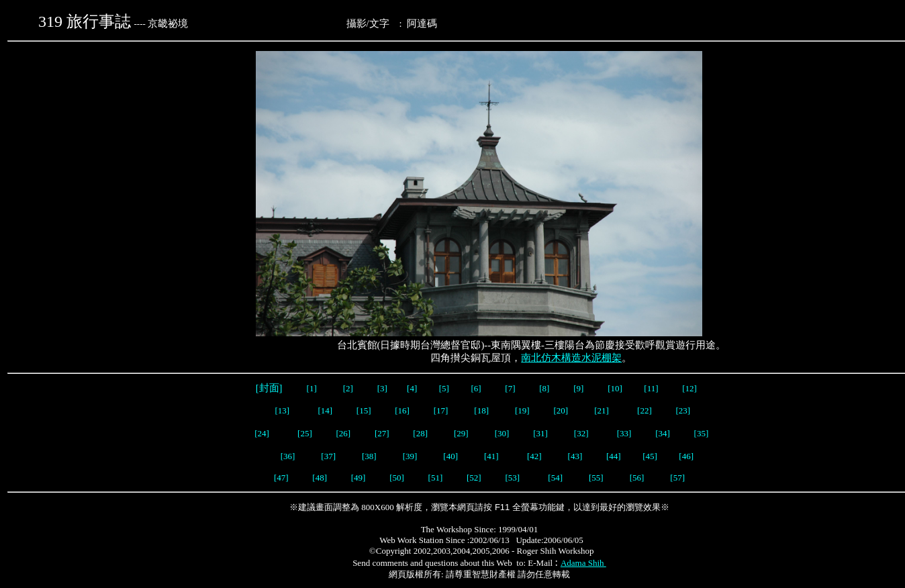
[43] (575, 456)
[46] (686, 456)
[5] (444, 388)
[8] (544, 388)
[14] (325, 410)
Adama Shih (583, 563)
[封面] (269, 388)
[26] (342, 433)
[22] (645, 410)
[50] (398, 478)
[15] (363, 410)
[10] (615, 388)
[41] (492, 456)
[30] (502, 433)
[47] (281, 478)
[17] (441, 410)
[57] (677, 478)
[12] (689, 388)
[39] (410, 456)
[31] (541, 433)
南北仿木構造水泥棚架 (571, 358)
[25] (305, 433)
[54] (555, 478)
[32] (582, 433)
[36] (288, 456)
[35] (700, 433)
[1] (312, 388)
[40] (451, 456)
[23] (683, 410)
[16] (402, 410)
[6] (475, 388)
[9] (579, 388)
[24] (262, 433)
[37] (328, 456)
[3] (382, 388)
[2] (348, 388)
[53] (512, 478)
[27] (382, 433)
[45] (650, 456)
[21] (603, 410)
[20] (562, 410)
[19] (522, 410)
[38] (369, 456)
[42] (534, 456)
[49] (357, 478)
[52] (475, 478)
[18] (481, 410)
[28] (420, 433)
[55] (597, 478)
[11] (652, 388)
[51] (437, 478)
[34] (663, 433)
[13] (283, 410)
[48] (320, 478)
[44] (615, 456)
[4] (411, 388)
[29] (461, 433)
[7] (510, 388)
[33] (624, 433)
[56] (637, 478)
